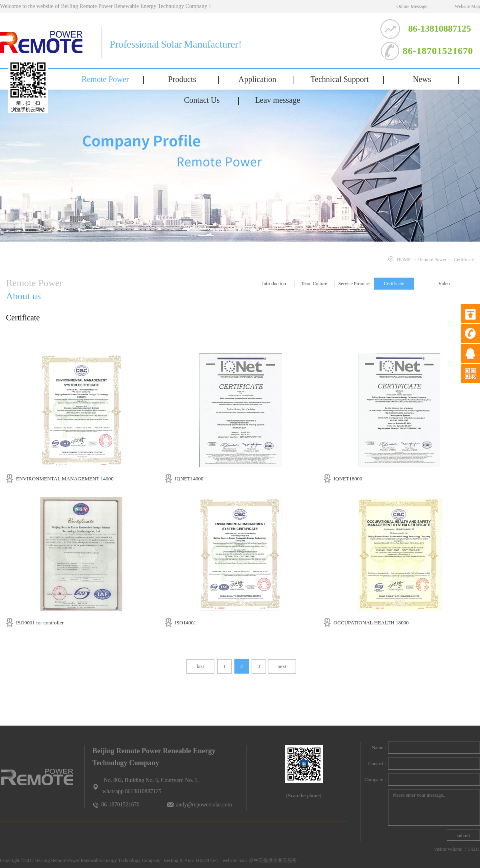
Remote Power (432, 260)
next (282, 666)
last (200, 666)
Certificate (464, 260)
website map (234, 860)
